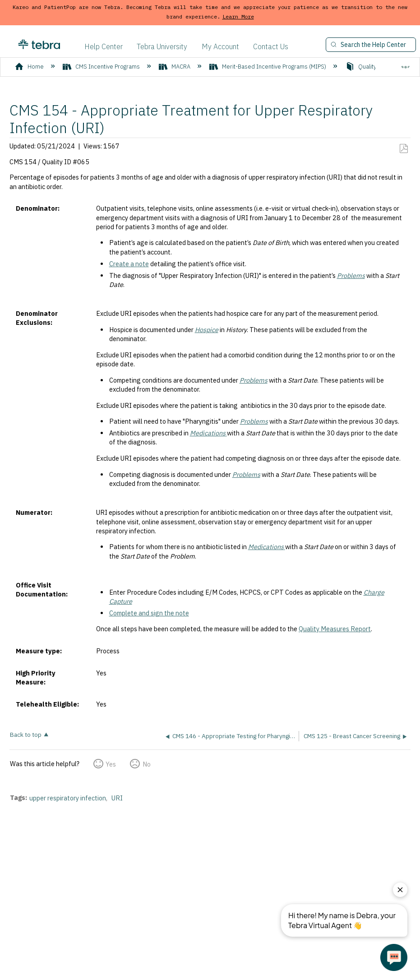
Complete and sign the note (149, 613)
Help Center (104, 46)
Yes (111, 764)
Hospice (207, 330)
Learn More (238, 16)
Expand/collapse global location (406, 63)
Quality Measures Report (335, 629)
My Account (220, 46)
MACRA (175, 67)
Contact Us (271, 46)
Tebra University (162, 46)
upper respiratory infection (68, 798)
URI (117, 798)
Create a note (129, 264)
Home (30, 67)
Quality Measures (376, 67)
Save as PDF (404, 149)
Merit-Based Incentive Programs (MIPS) (268, 67)
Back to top (26, 734)
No (147, 764)
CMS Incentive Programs (102, 67)
